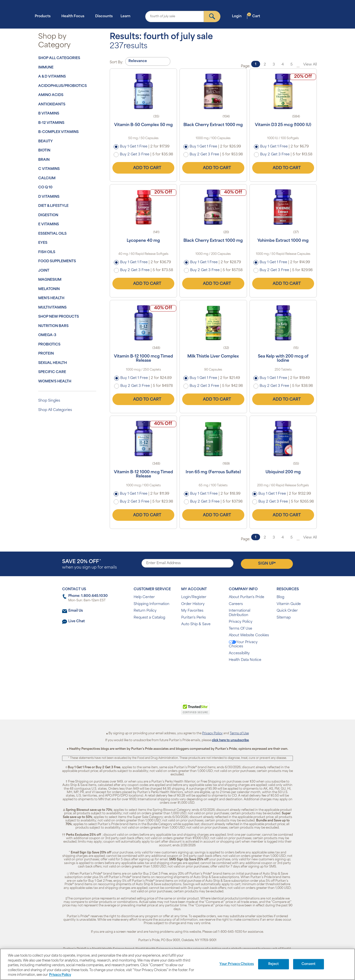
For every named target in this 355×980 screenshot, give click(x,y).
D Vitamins (49, 197)
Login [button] (238, 16)
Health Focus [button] (74, 16)
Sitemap (284, 618)
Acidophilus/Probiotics (62, 86)
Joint (44, 271)
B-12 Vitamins (51, 123)
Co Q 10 (45, 188)
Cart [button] (254, 16)
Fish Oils (47, 252)
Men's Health (51, 298)
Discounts (104, 16)
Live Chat (77, 621)
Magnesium (50, 280)
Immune (46, 68)
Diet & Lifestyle (53, 206)
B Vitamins (49, 114)
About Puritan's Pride (247, 597)
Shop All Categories (59, 58)
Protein (46, 354)
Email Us (76, 611)
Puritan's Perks (194, 618)
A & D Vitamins (52, 77)
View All (310, 65)
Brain (44, 160)
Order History (193, 604)
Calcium (47, 178)
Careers (236, 604)
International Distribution (240, 613)
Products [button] (44, 16)
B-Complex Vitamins (58, 132)
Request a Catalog (149, 618)
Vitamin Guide (289, 604)
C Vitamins (49, 169)
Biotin (44, 151)
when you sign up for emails (89, 564)
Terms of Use (239, 734)
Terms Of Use (240, 629)
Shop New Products (59, 317)
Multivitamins (52, 308)
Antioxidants (52, 105)
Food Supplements (57, 261)
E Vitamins (49, 224)
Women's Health (55, 382)
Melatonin (49, 289)
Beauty (45, 141)
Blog (280, 597)
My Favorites (192, 611)
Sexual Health (53, 363)
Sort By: (116, 62)
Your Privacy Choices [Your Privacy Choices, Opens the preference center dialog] (237, 964)
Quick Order (287, 611)
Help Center (144, 597)
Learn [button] (127, 16)
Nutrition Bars (53, 326)
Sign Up (267, 563)
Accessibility (239, 653)
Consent (309, 964)
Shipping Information (151, 604)
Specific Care (52, 372)
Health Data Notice (245, 660)
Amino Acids (51, 95)
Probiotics (49, 345)
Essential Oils (52, 234)
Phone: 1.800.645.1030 (88, 596)
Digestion (48, 215)
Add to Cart (143, 168)
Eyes (43, 243)
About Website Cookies (249, 635)
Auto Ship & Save (196, 624)
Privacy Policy (241, 622)
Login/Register (194, 597)
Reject (274, 964)
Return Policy (145, 611)
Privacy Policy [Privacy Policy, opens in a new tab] (60, 975)
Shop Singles (49, 401)
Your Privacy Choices (243, 645)
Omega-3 (47, 335)
